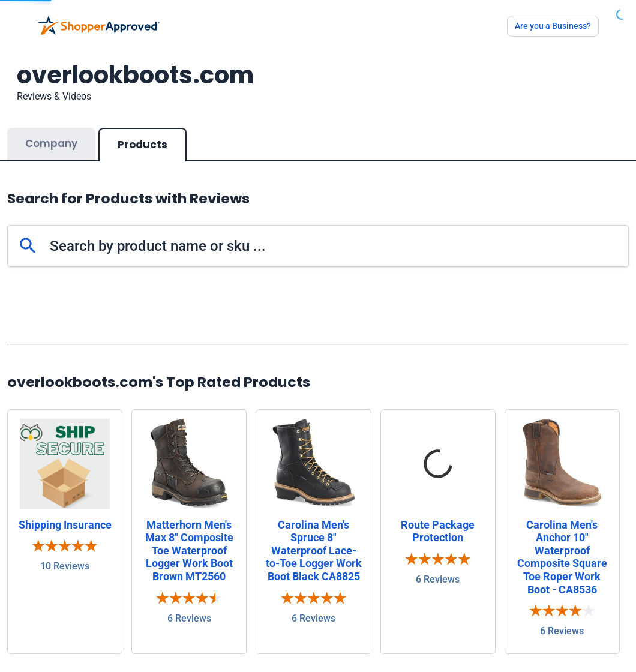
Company (51, 143)
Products (142, 145)
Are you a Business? (553, 26)
